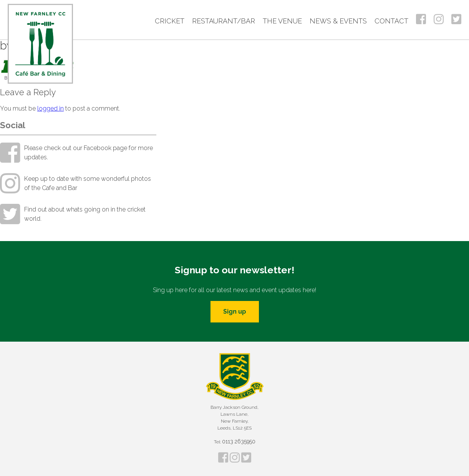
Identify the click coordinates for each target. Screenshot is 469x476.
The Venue (282, 21)
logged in (51, 108)
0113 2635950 (239, 441)
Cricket (170, 21)
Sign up (235, 312)
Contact (391, 21)
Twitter (456, 19)
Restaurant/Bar (224, 21)
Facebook (421, 19)
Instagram (439, 19)
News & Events (338, 21)
